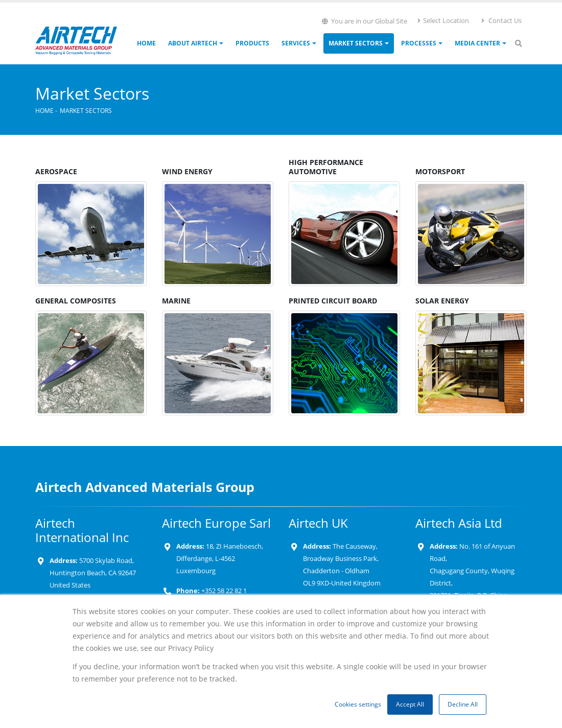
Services (296, 43)
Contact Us (501, 20)
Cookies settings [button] (358, 704)
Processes (419, 43)
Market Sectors (356, 43)
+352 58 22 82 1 (223, 591)
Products (252, 43)
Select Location (443, 20)
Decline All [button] (463, 704)
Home (146, 43)
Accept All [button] (410, 704)
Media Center (477, 43)
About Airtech (193, 43)
